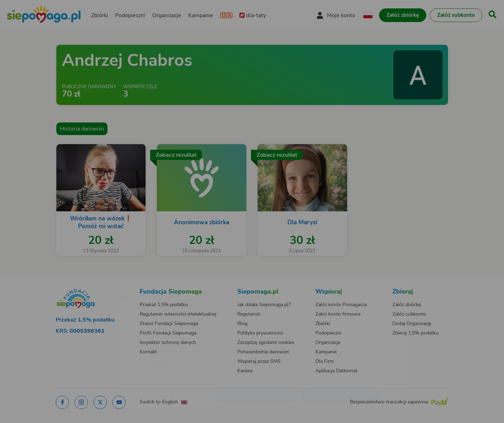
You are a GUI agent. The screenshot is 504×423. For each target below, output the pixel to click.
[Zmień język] (98, 285)
